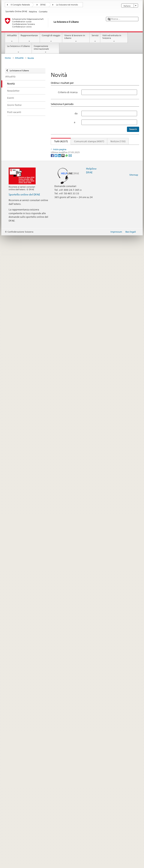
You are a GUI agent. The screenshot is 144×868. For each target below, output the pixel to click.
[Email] (70, 788)
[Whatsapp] (67, 788)
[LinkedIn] (60, 788)
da (76, 113)
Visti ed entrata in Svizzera (114, 38)
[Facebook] (53, 788)
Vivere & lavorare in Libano (76, 38)
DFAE (43, 5)
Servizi (95, 38)
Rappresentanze (29, 38)
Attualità (12, 38)
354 (117, 148)
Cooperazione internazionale (46, 49)
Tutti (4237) (59, 141)
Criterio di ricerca (68, 92)
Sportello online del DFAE (24, 827)
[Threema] (63, 788)
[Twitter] (56, 788)
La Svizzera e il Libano (18, 49)
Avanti (126, 148)
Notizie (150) (118, 141)
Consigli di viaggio (51, 38)
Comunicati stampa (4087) (89, 141)
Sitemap (134, 807)
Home (8, 58)
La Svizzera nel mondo (67, 5)
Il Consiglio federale (20, 5)
